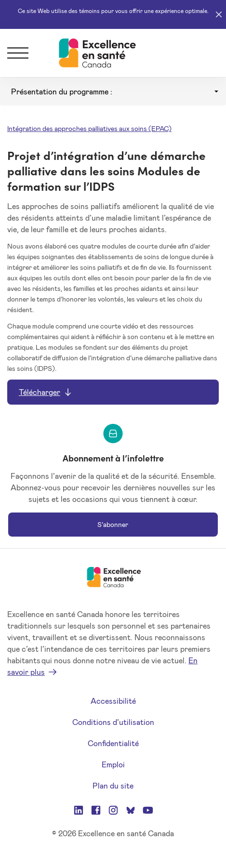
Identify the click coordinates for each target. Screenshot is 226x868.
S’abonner (113, 524)
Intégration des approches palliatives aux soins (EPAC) (89, 128)
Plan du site (113, 785)
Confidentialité (113, 743)
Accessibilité (113, 701)
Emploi (113, 764)
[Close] (219, 14)
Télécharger (40, 392)
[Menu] (18, 53)
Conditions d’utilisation (113, 722)
